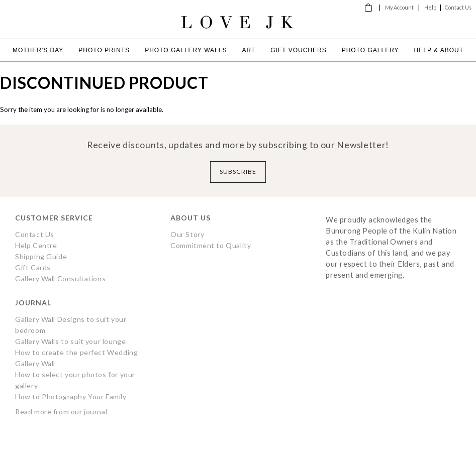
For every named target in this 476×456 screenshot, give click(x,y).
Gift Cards (33, 267)
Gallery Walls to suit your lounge (70, 341)
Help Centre (36, 245)
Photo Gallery (370, 50)
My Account (399, 7)
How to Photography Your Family (71, 396)
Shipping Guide (41, 256)
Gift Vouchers (298, 50)
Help (430, 7)
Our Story (187, 234)
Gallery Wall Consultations (60, 278)
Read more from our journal (61, 412)
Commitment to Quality (211, 245)
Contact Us (458, 7)
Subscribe (238, 172)
